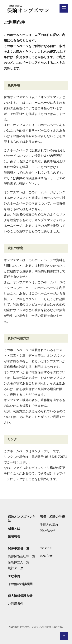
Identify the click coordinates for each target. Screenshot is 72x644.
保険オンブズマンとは (22, 519)
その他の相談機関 (20, 584)
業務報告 (14, 537)
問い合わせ (48, 531)
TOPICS (46, 548)
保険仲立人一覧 (18, 562)
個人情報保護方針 (20, 596)
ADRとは (14, 529)
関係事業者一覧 (19, 548)
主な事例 (14, 576)
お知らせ (46, 556)
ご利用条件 (16, 604)
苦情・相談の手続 (52, 517)
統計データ (16, 568)
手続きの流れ (49, 525)
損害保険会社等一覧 (22, 556)
